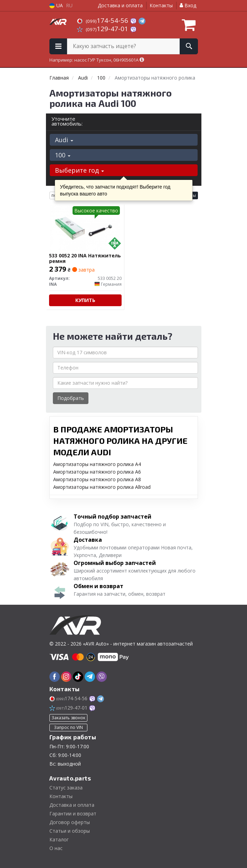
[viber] (102, 677)
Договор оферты (70, 822)
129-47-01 (103, 29)
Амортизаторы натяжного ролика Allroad (102, 487)
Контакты (161, 5)
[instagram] (66, 677)
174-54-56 (103, 20)
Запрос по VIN (68, 727)
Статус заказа (66, 788)
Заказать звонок (68, 718)
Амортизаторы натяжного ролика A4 (97, 464)
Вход (188, 5)
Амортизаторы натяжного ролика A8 (97, 479)
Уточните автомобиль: (67, 121)
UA (56, 5)
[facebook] (55, 677)
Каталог (59, 839)
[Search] (189, 46)
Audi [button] (64, 140)
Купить (85, 300)
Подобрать (71, 398)
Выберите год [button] (79, 170)
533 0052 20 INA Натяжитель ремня (85, 258)
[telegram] (90, 677)
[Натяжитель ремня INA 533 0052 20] (85, 228)
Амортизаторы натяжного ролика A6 (97, 472)
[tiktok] (78, 677)
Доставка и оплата (120, 5)
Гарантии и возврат (73, 814)
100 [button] (63, 155)
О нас (56, 848)
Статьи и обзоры (70, 831)
